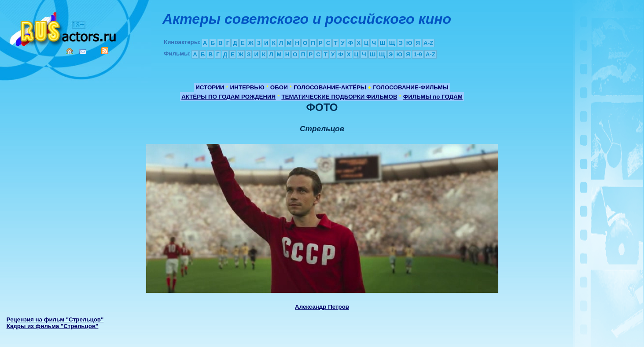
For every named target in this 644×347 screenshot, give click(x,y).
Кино (64, 28)
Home (70, 51)
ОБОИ (279, 87)
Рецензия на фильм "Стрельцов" (55, 319)
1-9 (418, 54)
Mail (83, 52)
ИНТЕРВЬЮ (247, 87)
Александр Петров (322, 307)
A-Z (428, 43)
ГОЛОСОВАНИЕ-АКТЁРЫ (330, 87)
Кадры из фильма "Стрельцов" (53, 326)
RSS (105, 51)
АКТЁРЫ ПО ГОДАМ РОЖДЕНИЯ (228, 97)
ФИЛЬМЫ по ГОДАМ (433, 97)
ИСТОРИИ (210, 87)
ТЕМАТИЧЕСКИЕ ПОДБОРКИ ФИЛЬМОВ (339, 97)
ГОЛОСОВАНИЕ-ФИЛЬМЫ (411, 87)
